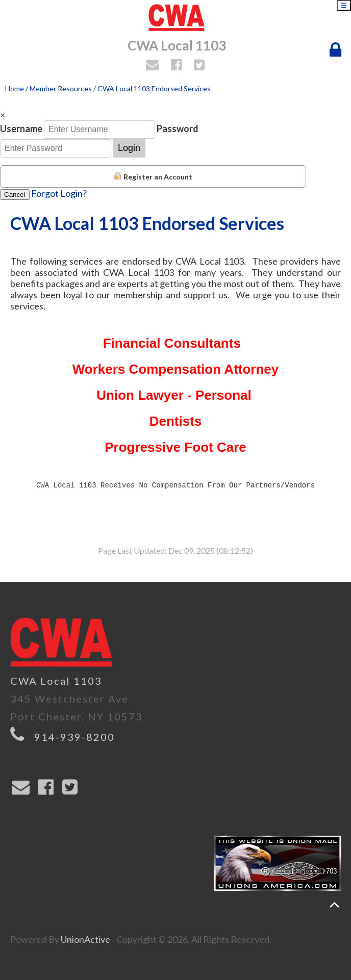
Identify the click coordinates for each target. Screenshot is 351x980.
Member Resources (61, 88)
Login (129, 148)
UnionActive (85, 939)
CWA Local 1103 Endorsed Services (154, 88)
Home (15, 88)
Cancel (15, 195)
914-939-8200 (74, 737)
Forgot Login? (59, 193)
